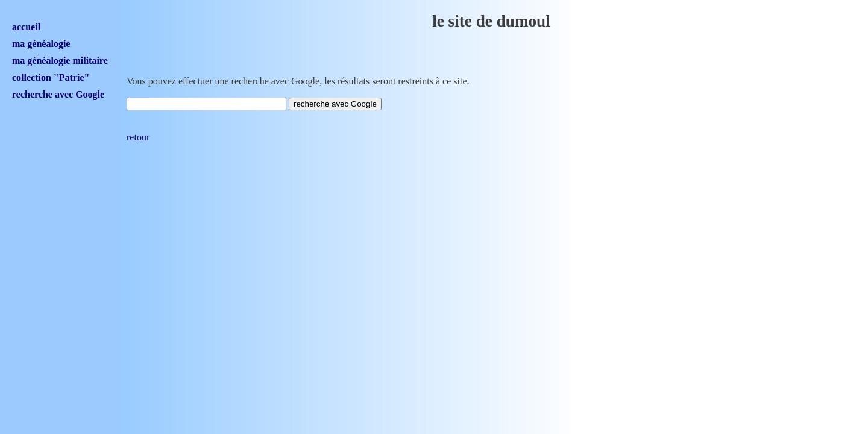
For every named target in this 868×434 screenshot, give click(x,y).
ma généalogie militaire (60, 61)
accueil (26, 27)
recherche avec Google (58, 94)
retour (138, 137)
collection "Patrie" (51, 77)
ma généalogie (41, 44)
